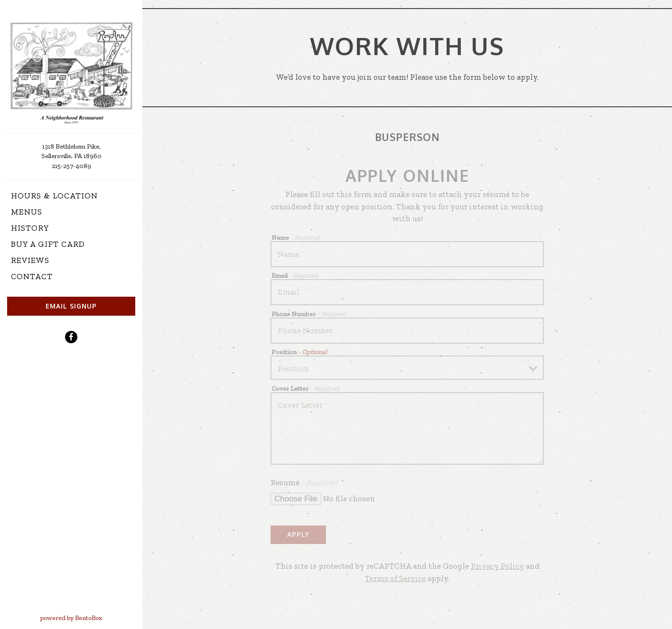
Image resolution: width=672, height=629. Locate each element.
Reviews (30, 260)
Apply (298, 534)
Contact (32, 276)
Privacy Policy (497, 566)
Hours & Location (54, 196)
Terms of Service (395, 578)
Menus (27, 212)
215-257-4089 (71, 166)
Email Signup (71, 306)
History (30, 228)
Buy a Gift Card (50, 243)
